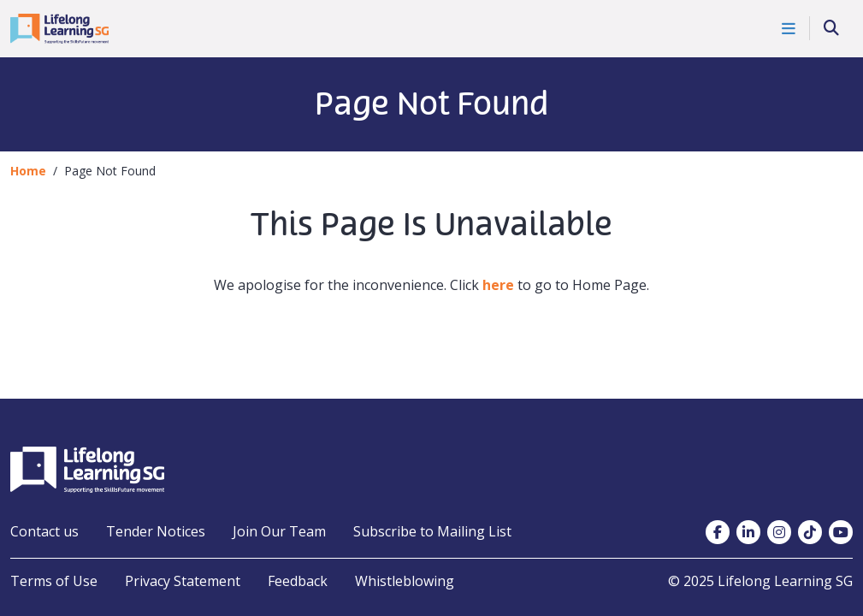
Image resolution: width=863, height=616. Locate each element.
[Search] (831, 29)
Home (28, 171)
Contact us (44, 531)
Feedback (298, 581)
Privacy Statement (183, 581)
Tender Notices (156, 531)
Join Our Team (279, 531)
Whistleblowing (405, 581)
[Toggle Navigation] (789, 28)
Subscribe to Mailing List (432, 531)
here (498, 285)
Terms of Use (54, 581)
